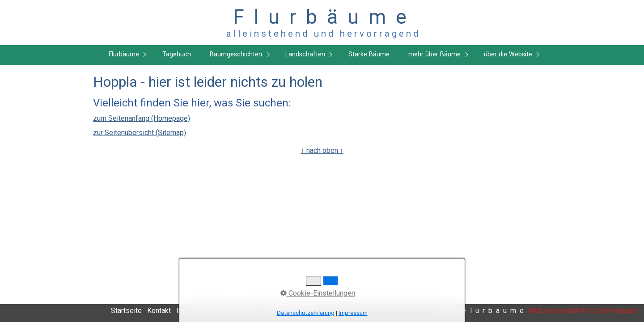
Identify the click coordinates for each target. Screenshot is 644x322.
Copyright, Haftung (291, 311)
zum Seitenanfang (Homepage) (142, 118)
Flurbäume (124, 54)
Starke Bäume (369, 54)
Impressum (194, 311)
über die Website (508, 54)
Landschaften (305, 54)
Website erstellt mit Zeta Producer (583, 311)
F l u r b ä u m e (322, 17)
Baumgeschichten (236, 54)
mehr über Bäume (434, 54)
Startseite (126, 311)
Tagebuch (177, 54)
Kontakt (159, 311)
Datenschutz (237, 311)
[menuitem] (125, 55)
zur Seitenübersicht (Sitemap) (140, 133)
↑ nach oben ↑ (322, 150)
